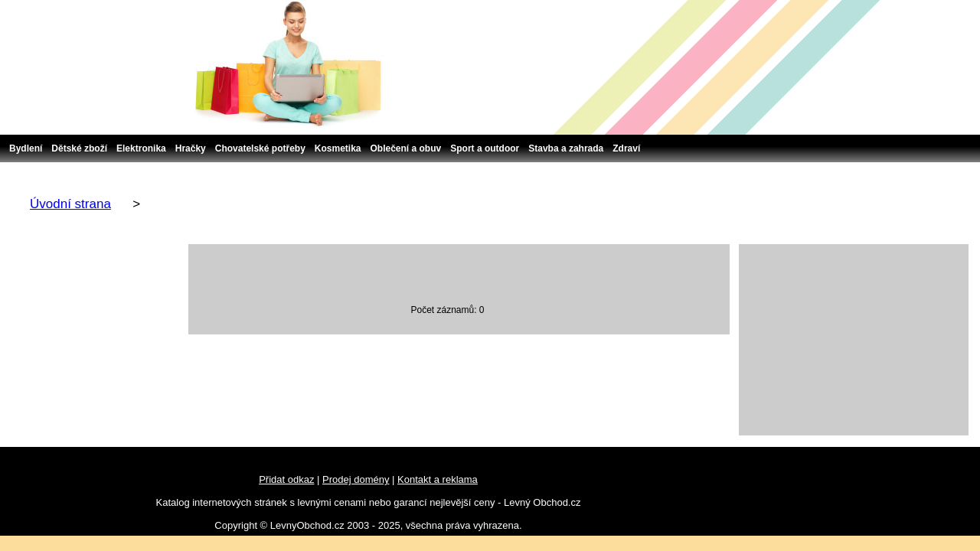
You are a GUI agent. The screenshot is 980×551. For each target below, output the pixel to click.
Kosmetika (338, 148)
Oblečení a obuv (406, 148)
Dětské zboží (79, 148)
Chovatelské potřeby (260, 148)
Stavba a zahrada (566, 148)
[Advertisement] (854, 340)
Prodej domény (356, 479)
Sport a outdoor (485, 148)
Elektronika (141, 148)
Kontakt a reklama (438, 479)
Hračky (191, 148)
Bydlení (26, 148)
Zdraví (626, 148)
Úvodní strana (70, 204)
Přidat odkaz (286, 479)
